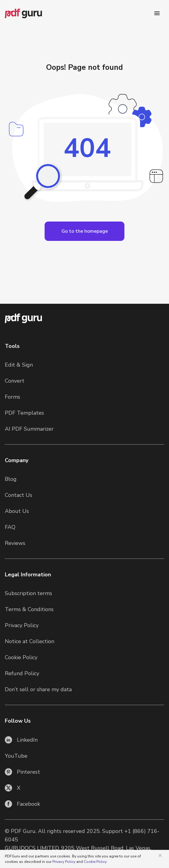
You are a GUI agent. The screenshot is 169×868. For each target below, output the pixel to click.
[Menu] (157, 13)
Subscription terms (28, 593)
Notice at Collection (30, 641)
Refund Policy (22, 673)
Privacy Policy (22, 625)
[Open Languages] (84, 231)
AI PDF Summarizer (29, 429)
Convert (15, 381)
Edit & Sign (19, 365)
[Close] (161, 855)
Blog (11, 479)
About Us (17, 511)
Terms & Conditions (29, 609)
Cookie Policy (21, 657)
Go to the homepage (85, 231)
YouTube (16, 756)
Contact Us (19, 495)
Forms (13, 397)
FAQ (10, 527)
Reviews (15, 543)
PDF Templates (24, 413)
